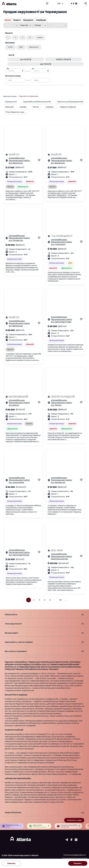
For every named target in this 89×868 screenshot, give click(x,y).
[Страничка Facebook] (74, 4)
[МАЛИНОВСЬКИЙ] (23, 397)
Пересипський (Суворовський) (70, 102)
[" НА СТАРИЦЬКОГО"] (66, 236)
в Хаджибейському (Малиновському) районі (19, 159)
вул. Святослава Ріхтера (61, 322)
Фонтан (36, 107)
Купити (8, 20)
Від (8, 69)
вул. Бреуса (14, 405)
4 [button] (44, 600)
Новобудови (41, 20)
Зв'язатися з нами (74, 820)
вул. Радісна (56, 405)
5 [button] (50, 600)
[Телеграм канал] (72, 4)
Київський (9, 107)
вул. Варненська (16, 163)
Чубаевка (49, 107)
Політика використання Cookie (75, 858)
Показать (78, 863)
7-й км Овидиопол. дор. (15, 112)
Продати (17, 20)
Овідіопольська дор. (60, 559)
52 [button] (60, 600)
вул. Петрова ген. (16, 240)
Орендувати (28, 20)
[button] (8, 38)
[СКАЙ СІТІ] (23, 155)
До (33, 69)
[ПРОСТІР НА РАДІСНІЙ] (66, 397)
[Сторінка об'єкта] (7, 161)
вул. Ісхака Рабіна (16, 483)
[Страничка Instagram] (76, 4)
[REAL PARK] (66, 550)
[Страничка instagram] (76, 840)
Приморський (11, 102)
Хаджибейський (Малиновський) (37, 102)
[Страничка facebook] (71, 840)
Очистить (11, 863)
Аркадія (23, 107)
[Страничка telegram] (67, 840)
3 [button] (39, 600)
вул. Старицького (58, 244)
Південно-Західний (68, 107)
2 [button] (34, 600)
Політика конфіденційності (75, 855)
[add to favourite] (47, 4)
